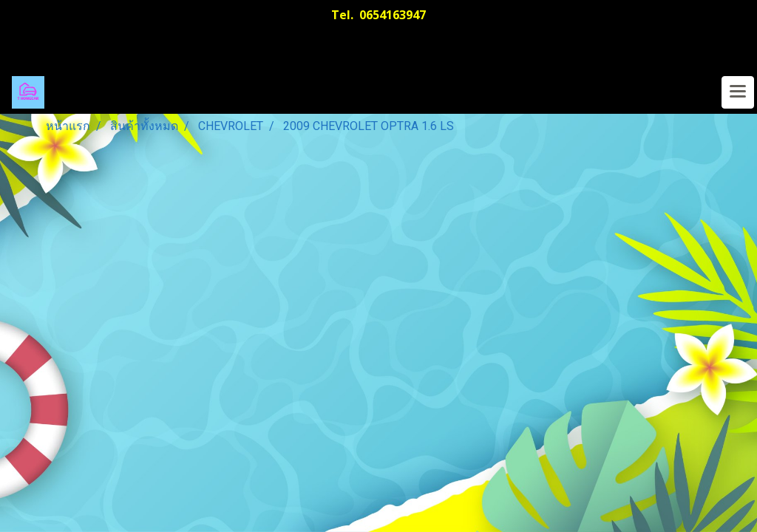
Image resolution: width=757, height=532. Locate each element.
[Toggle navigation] (738, 92)
